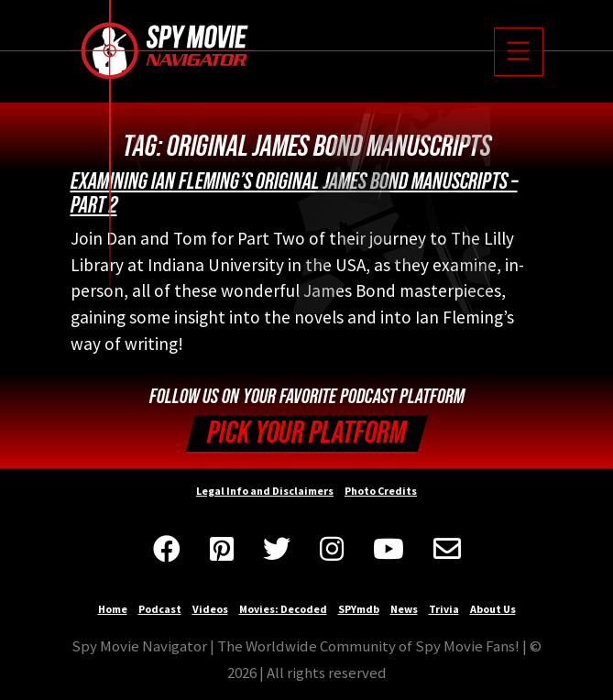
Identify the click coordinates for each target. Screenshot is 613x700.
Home (113, 609)
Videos (210, 609)
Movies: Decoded (283, 609)
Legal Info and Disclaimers (265, 491)
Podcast (160, 609)
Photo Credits (381, 491)
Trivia (444, 609)
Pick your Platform (306, 433)
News (404, 609)
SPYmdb (359, 609)
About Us (493, 609)
